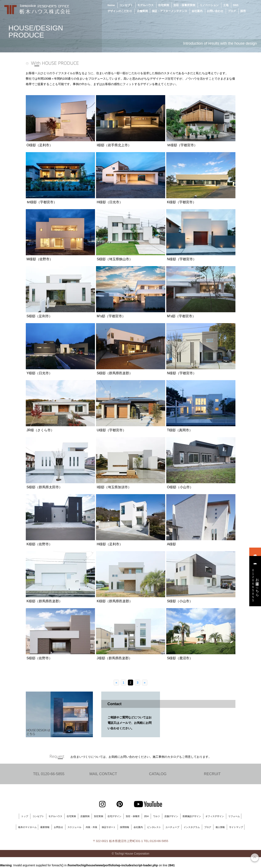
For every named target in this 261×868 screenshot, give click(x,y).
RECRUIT (212, 774)
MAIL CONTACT (103, 774)
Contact (115, 704)
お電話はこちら (255, 585)
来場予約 (255, 552)
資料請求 (255, 560)
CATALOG (158, 774)
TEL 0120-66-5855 (49, 774)
